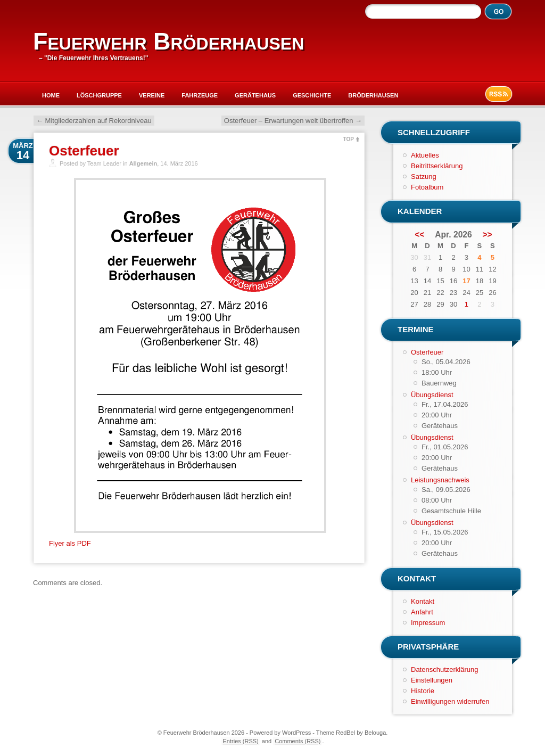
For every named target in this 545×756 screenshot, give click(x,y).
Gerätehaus (255, 95)
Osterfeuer (84, 151)
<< (419, 235)
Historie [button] (423, 691)
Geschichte (312, 95)
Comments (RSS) (298, 741)
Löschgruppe (99, 95)
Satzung (424, 176)
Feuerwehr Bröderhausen (168, 41)
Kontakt (423, 601)
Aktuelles (425, 155)
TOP (349, 139)
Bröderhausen (373, 95)
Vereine (152, 95)
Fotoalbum (427, 187)
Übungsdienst (432, 395)
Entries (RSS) (241, 741)
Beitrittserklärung (437, 166)
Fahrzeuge (200, 95)
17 (466, 281)
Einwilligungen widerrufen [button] (450, 701)
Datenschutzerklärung (444, 669)
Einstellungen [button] (432, 680)
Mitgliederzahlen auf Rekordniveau (94, 121)
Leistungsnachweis (440, 480)
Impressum (428, 623)
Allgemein (143, 163)
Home (51, 95)
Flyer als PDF (70, 543)
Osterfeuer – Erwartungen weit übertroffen (293, 121)
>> (488, 235)
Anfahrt (422, 612)
